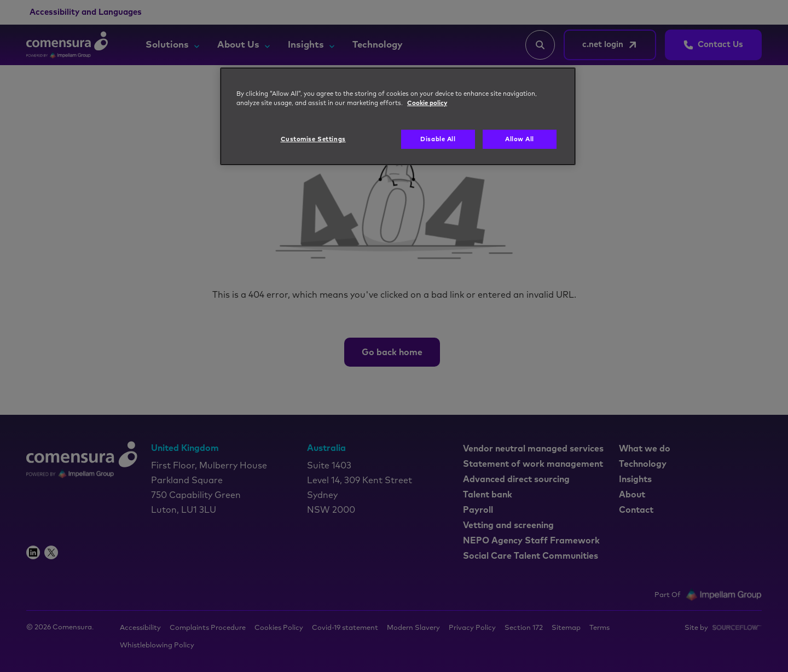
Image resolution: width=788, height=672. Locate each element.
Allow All (520, 139)
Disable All (438, 139)
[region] (398, 117)
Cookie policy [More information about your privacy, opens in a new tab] (427, 103)
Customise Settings (313, 139)
